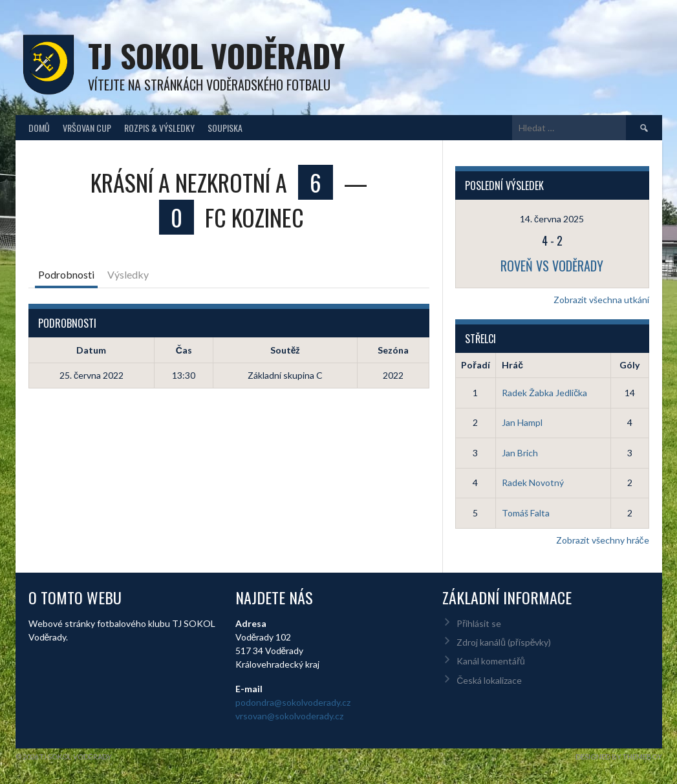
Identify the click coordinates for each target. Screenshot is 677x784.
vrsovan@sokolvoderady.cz (289, 716)
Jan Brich (520, 453)
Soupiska (225, 128)
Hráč (512, 365)
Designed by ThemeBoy (619, 757)
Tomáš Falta (526, 513)
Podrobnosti (66, 274)
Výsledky (128, 274)
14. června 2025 (552, 219)
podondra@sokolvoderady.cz (293, 702)
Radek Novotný (533, 482)
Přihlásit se (479, 623)
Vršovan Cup (87, 128)
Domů (39, 128)
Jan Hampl (522, 422)
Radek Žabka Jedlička (544, 393)
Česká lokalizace (489, 680)
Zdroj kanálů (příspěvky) (504, 642)
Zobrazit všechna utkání (601, 300)
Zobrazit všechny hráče (603, 540)
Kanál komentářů (490, 661)
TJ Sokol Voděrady (216, 55)
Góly (629, 365)
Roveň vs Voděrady (552, 266)
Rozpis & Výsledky (159, 128)
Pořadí (475, 365)
